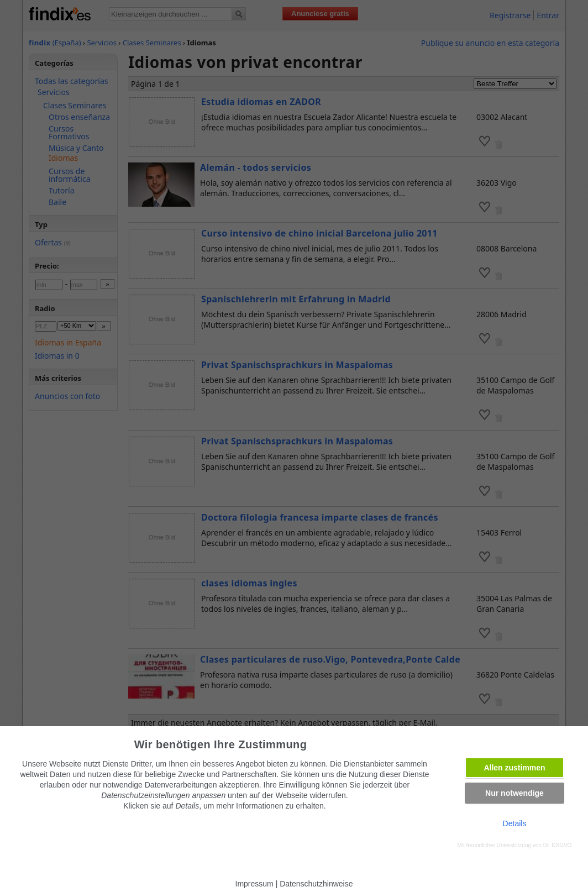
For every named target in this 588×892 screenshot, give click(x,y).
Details (515, 823)
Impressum (254, 884)
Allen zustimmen (514, 768)
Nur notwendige (514, 793)
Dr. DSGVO (558, 845)
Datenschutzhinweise (316, 884)
